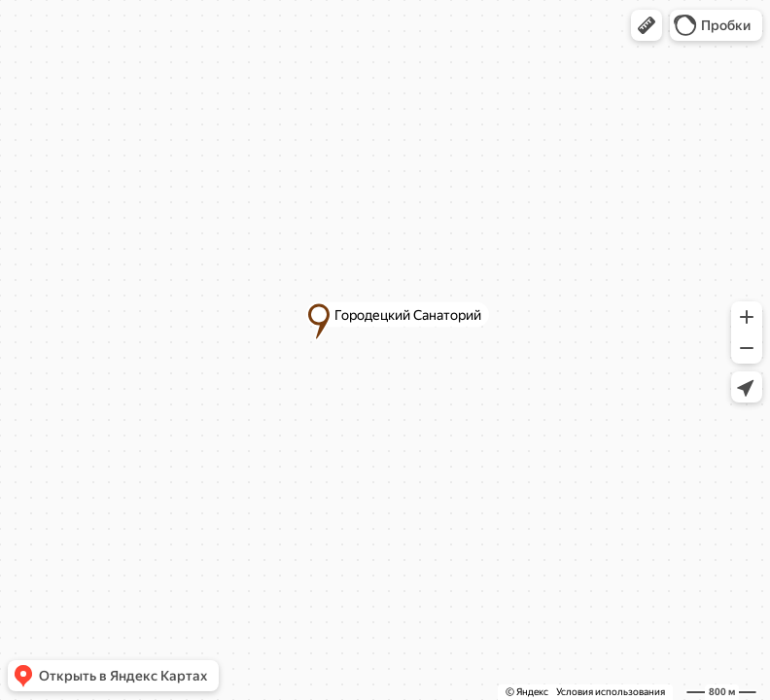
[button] (647, 25)
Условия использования (611, 692)
